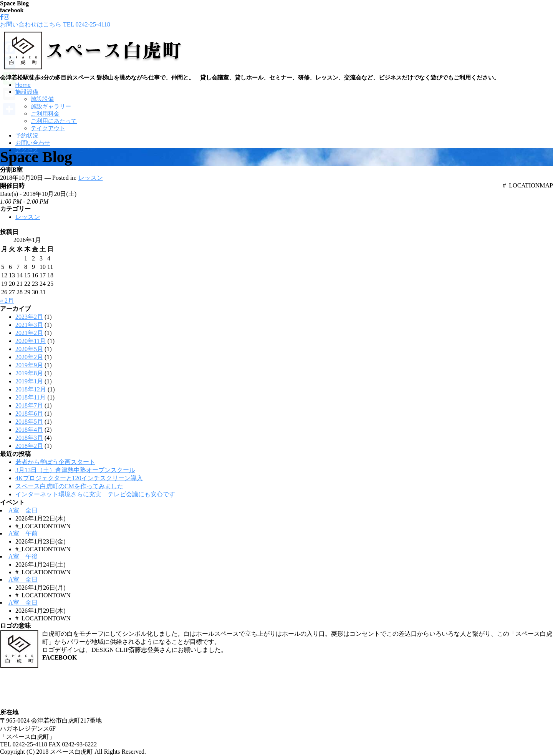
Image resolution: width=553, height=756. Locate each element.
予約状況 (27, 136)
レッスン (91, 178)
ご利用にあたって (54, 121)
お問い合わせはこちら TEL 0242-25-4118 (55, 24)
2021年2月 (29, 333)
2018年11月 (31, 397)
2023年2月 (29, 317)
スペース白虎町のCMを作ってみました (69, 486)
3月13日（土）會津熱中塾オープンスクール (75, 470)
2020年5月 (29, 349)
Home (23, 85)
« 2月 (7, 301)
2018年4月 (29, 430)
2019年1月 (29, 381)
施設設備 (27, 92)
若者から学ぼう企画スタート (55, 462)
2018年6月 (29, 414)
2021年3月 (29, 325)
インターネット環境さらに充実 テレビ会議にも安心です (95, 494)
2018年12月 (31, 389)
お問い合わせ (33, 143)
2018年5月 (29, 422)
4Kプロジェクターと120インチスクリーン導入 (79, 478)
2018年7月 (29, 405)
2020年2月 (29, 357)
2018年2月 (29, 446)
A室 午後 (23, 556)
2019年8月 (29, 373)
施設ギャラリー (51, 106)
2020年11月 (31, 341)
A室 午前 (23, 533)
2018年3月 (29, 438)
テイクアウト (48, 128)
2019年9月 (29, 365)
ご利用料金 (45, 114)
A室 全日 (23, 510)
